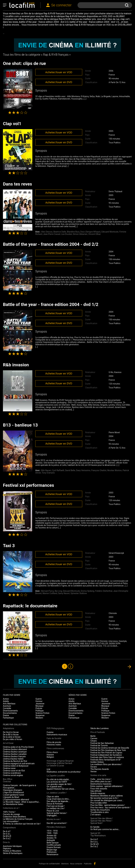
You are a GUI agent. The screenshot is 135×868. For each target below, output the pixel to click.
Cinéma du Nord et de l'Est (15, 761)
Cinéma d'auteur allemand (15, 749)
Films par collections (15, 725)
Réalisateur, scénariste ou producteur (64, 772)
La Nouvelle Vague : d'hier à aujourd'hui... (22, 802)
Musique (40, 706)
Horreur (39, 701)
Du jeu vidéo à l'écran (12, 739)
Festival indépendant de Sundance (106, 755)
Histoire (50, 755)
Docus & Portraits (55, 804)
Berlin (93, 736)
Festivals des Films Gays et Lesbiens (107, 757)
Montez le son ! (54, 819)
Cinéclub (7, 782)
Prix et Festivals (98, 732)
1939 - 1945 (52, 833)
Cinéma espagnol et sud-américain (19, 764)
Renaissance (52, 854)
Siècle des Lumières (100, 728)
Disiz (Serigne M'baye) (90, 232)
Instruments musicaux (57, 735)
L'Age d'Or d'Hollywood (13, 792)
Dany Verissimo (83, 470)
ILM (48, 769)
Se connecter (61, 5)
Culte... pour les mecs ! (101, 779)
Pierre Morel (114, 432)
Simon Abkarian (80, 234)
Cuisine (50, 732)
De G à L (7, 834)
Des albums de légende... (58, 801)
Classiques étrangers (13, 790)
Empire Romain (54, 847)
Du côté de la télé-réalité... (58, 779)
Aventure (7, 706)
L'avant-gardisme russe (14, 795)
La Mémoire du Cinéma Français (18, 819)
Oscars (94, 767)
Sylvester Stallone (79, 593)
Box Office (8, 779)
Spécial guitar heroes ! (57, 813)
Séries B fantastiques (13, 853)
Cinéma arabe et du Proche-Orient (18, 747)
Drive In (6, 842)
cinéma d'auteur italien (13, 759)
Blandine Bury (73, 232)
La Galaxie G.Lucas (55, 766)
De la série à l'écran (12, 737)
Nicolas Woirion (115, 470)
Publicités (88, 864)
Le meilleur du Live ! (56, 808)
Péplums (7, 849)
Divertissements (10, 711)
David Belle (70, 470)
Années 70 (51, 838)
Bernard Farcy (48, 591)
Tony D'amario (48, 473)
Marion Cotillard (50, 593)
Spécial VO (95, 833)
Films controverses (55, 748)
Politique (40, 711)
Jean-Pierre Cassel (52, 234)
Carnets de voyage (11, 814)
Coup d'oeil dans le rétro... (58, 799)
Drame (6, 715)
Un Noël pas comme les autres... (105, 829)
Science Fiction (43, 713)
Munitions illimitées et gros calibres (107, 796)
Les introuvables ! (11, 821)
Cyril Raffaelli (58, 470)
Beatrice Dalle (60, 232)
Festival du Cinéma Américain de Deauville (110, 748)
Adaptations (9, 728)
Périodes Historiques (56, 827)
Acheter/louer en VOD (59, 72)
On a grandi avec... (55, 787)
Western (39, 718)
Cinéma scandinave (12, 773)
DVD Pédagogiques (55, 728)
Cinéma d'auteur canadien (15, 754)
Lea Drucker (67, 234)
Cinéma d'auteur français (14, 756)
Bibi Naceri (46, 470)
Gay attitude (96, 791)
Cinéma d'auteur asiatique (15, 752)
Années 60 (51, 836)
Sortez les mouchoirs (100, 810)
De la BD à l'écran (11, 735)
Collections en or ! (11, 808)
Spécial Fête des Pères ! (101, 821)
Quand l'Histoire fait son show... (61, 789)
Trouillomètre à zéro (100, 812)
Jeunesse (40, 704)
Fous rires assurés (99, 789)
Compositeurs (9, 828)
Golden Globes (97, 762)
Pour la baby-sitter (99, 803)
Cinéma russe (9, 768)
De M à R (7, 836)
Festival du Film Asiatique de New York (108, 750)
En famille (95, 827)
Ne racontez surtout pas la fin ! (104, 798)
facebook (95, 864)
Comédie (7, 708)
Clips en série (53, 797)
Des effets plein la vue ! (101, 782)
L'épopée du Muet (11, 797)
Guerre (39, 699)
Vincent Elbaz (94, 234)
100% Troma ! (9, 812)
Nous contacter (76, 864)
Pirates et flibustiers (12, 851)
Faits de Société (54, 738)
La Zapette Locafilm (56, 776)
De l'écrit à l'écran (11, 732)
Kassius (118, 372)
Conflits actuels (54, 845)
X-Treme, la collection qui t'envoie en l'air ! (22, 824)
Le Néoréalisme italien (13, 804)
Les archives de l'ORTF (57, 782)
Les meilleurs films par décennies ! (106, 764)
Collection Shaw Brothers (14, 817)
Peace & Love (53, 811)
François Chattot (99, 470)
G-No (111, 372)
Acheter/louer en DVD (59, 82)
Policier (39, 708)
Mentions (65, 864)
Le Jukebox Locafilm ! (57, 793)
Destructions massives (101, 784)
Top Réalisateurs (98, 836)
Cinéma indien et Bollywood (16, 766)
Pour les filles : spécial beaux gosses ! (108, 805)
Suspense (40, 715)
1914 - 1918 (52, 831)
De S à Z (7, 838)
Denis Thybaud (115, 191)
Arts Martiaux (9, 704)
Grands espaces (98, 793)
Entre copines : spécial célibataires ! (107, 786)
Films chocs (52, 752)
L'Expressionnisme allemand (16, 800)
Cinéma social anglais (13, 775)
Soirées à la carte (98, 775)
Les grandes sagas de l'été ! (59, 784)
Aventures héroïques (12, 846)
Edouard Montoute (110, 232)
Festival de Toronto (99, 745)
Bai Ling (58, 591)
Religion (50, 757)
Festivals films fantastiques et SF (106, 760)
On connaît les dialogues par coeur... (107, 800)
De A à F (7, 831)
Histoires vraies (54, 745)
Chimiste (113, 613)
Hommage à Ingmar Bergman (60, 761)
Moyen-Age (52, 850)
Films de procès (54, 742)
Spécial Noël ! (97, 823)
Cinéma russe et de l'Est (14, 771)
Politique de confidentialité (49, 864)
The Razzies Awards (100, 769)
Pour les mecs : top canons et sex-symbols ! (110, 807)
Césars (94, 741)
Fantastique (8, 718)
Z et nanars (96, 815)
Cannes (94, 738)
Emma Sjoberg (87, 591)
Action (6, 699)
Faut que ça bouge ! (56, 806)
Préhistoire (52, 852)
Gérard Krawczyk (116, 553)
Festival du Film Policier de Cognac (106, 753)
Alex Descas (47, 232)
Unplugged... (52, 815)
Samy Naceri (64, 593)
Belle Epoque (53, 843)
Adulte (6, 701)
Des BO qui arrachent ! (57, 823)
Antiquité (51, 840)
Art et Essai (8, 743)
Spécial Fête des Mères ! (102, 818)
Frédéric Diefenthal (104, 591)
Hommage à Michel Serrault (59, 763)
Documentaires (10, 713)
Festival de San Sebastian (102, 743)
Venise (94, 771)
